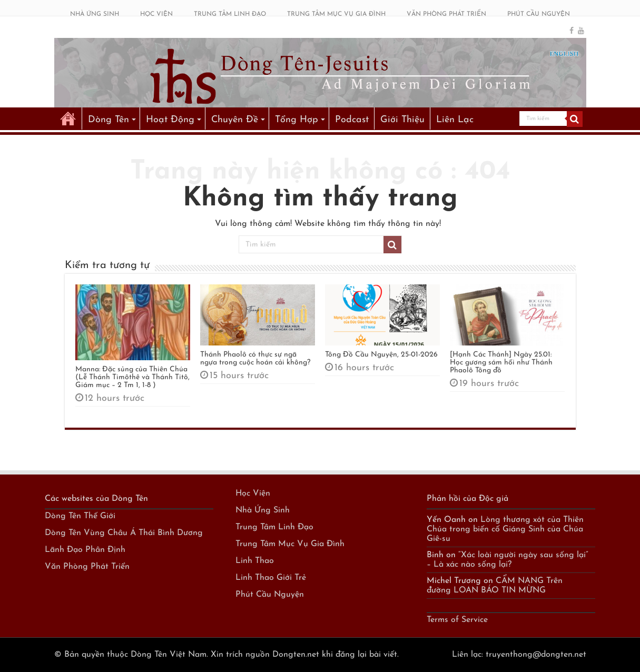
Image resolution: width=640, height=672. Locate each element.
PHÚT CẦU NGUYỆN (539, 14)
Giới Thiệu (402, 120)
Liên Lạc (455, 120)
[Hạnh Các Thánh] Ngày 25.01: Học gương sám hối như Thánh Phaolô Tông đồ (501, 363)
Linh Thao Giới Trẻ (271, 578)
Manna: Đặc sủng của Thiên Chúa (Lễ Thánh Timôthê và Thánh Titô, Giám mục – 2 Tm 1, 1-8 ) (132, 377)
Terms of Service (457, 620)
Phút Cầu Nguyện (270, 595)
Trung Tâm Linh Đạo (274, 527)
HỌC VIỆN (156, 14)
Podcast (352, 120)
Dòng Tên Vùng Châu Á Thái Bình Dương (124, 533)
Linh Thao (255, 561)
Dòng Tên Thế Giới (80, 516)
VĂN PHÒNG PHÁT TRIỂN (446, 14)
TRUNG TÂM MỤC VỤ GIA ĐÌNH (336, 14)
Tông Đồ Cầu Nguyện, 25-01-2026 (381, 355)
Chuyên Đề (235, 120)
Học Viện (253, 493)
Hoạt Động (170, 120)
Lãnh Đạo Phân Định (85, 550)
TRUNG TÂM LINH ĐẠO (230, 14)
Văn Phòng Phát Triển (87, 567)
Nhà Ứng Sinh (263, 510)
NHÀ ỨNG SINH (95, 14)
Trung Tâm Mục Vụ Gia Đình (290, 544)
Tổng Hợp (297, 120)
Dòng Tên (109, 120)
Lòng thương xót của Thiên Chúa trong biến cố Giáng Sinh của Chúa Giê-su (505, 529)
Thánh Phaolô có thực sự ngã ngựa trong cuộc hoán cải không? (255, 359)
